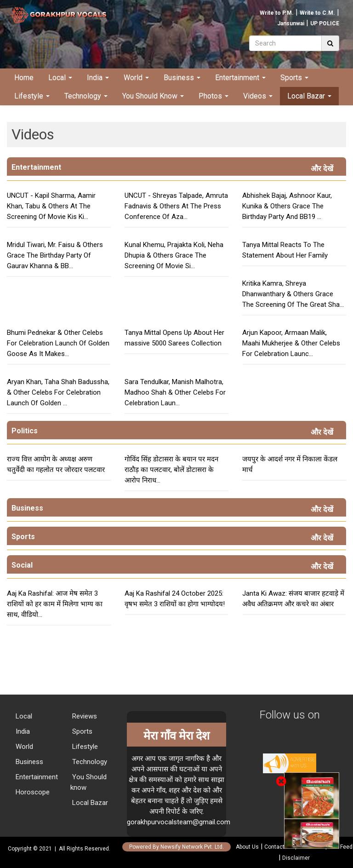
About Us (247, 847)
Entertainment (240, 78)
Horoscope (32, 792)
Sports (294, 78)
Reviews (84, 716)
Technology (86, 96)
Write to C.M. (317, 13)
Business (182, 78)
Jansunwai (291, 23)
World (136, 78)
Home (24, 78)
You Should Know (153, 96)
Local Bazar (309, 96)
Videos (258, 96)
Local (60, 78)
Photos (214, 96)
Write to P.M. (277, 13)
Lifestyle (32, 96)
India (98, 78)
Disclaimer (296, 858)
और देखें (324, 169)
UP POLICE (325, 23)
